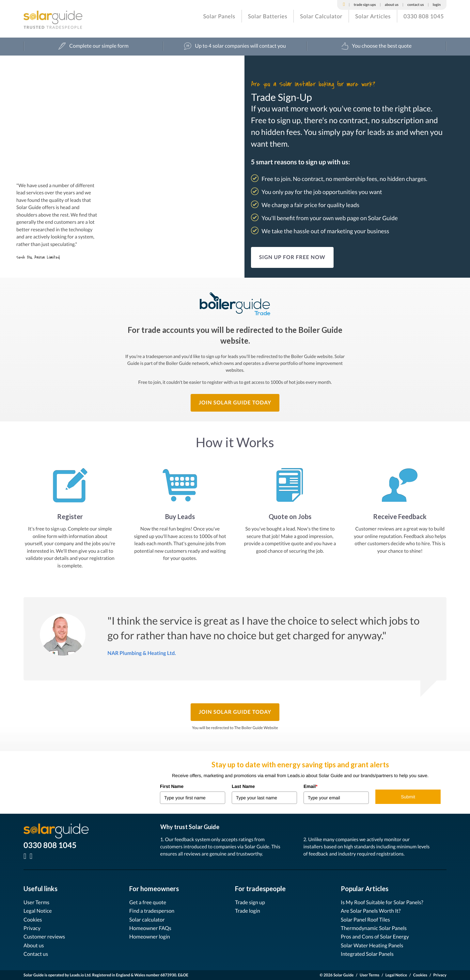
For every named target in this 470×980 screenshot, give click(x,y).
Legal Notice (38, 911)
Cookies (33, 920)
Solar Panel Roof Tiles (365, 920)
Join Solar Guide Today (235, 403)
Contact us (36, 954)
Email (311, 786)
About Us (392, 5)
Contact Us (415, 5)
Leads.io (77, 975)
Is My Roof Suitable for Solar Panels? (382, 902)
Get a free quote (148, 902)
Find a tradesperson (152, 911)
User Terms (36, 902)
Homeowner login (150, 937)
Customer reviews (44, 937)
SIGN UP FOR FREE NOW (292, 257)
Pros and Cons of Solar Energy (375, 937)
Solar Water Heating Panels (372, 946)
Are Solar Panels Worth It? (371, 911)
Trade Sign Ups (365, 5)
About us (34, 946)
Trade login (248, 911)
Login (437, 5)
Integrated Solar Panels (367, 954)
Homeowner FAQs (150, 928)
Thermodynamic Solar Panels (374, 928)
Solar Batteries (268, 16)
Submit (408, 797)
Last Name (243, 786)
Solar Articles (373, 16)
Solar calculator (147, 920)
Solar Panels (219, 16)
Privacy (32, 928)
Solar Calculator (321, 16)
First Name (172, 786)
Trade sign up (250, 902)
